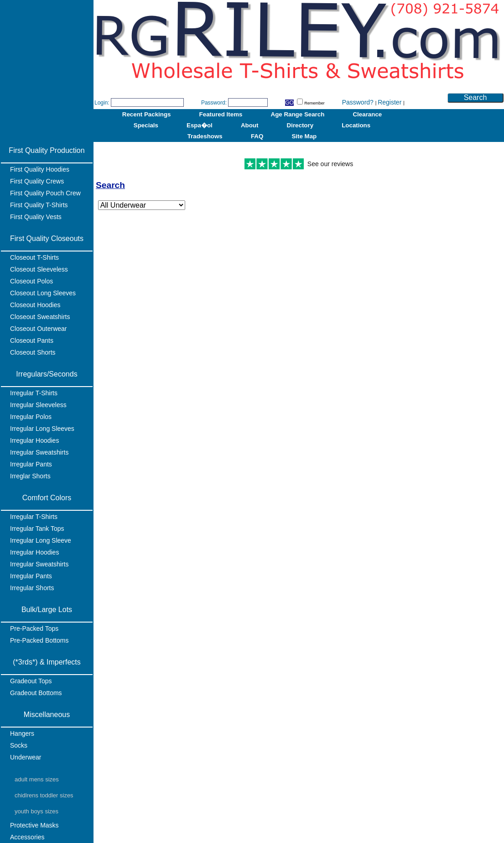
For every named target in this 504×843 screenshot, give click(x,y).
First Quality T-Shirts (39, 205)
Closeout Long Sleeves (43, 293)
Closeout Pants (32, 340)
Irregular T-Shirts (34, 393)
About (250, 125)
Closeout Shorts (33, 352)
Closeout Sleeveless (39, 269)
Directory (300, 125)
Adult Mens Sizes (37, 779)
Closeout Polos (31, 281)
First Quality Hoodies (40, 169)
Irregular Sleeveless (38, 405)
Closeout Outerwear (39, 329)
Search (475, 97)
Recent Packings (147, 114)
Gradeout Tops (31, 681)
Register (390, 102)
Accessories (27, 837)
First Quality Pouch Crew (45, 193)
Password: (214, 103)
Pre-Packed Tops (34, 628)
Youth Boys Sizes (36, 811)
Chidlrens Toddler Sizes (44, 795)
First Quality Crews (37, 181)
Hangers (22, 733)
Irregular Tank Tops (37, 529)
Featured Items (221, 114)
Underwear (26, 757)
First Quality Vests (36, 217)
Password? (359, 102)
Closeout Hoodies (35, 305)
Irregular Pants (31, 464)
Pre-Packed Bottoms (39, 640)
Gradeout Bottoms (36, 693)
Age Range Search (298, 114)
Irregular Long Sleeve (41, 540)
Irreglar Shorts (30, 476)
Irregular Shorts (32, 588)
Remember (311, 103)
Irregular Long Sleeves (42, 429)
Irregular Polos (31, 417)
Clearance (367, 114)
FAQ (257, 136)
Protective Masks (34, 825)
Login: (102, 103)
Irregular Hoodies (34, 440)
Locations (356, 125)
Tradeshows (205, 136)
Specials (146, 125)
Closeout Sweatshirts (40, 317)
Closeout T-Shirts (34, 257)
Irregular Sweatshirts (39, 452)
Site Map (304, 136)
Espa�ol (200, 125)
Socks (19, 745)
